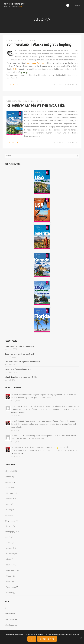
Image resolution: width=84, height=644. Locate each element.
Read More (12, 85)
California (10, 554)
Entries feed (10, 614)
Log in (8, 608)
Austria (9, 487)
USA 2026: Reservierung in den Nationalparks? (23, 362)
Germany (10, 493)
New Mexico (11, 570)
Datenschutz (47, 639)
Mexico (9, 526)
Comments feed (12, 619)
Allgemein (9, 471)
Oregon (9, 576)
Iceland (9, 499)
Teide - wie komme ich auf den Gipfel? (20, 354)
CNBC (15, 69)
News (7, 515)
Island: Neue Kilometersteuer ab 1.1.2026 (21, 377)
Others (9, 504)
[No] (81, 638)
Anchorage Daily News (36, 63)
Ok (32, 639)
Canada (60, 143)
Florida (9, 559)
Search (68, 5)
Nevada (9, 565)
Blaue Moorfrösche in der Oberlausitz (19, 346)
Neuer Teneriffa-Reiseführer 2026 (18, 369)
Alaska (60, 85)
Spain (9, 510)
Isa (34, 40)
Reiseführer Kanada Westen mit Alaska (36, 105)
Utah (8, 582)
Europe (8, 482)
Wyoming (10, 593)
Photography (10, 532)
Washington (11, 587)
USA (7, 537)
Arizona (9, 548)
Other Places (10, 521)
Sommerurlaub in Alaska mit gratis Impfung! (39, 44)
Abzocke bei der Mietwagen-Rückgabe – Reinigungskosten (39, 395)
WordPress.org (11, 625)
